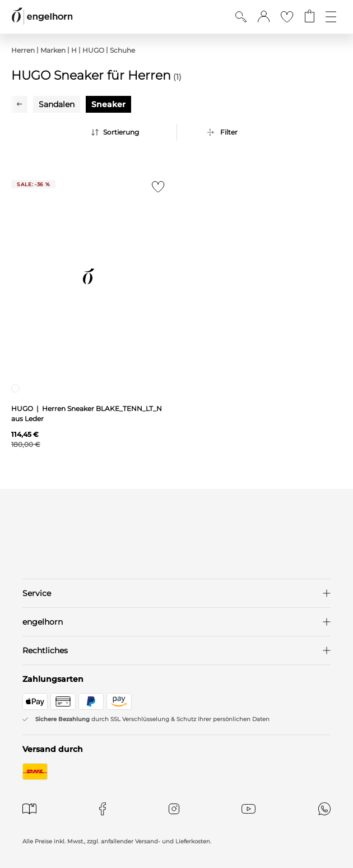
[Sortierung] (131, 132)
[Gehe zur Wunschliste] (287, 17)
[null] (88, 276)
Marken (53, 50)
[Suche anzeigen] (241, 17)
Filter (229, 132)
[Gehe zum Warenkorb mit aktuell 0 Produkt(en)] (310, 17)
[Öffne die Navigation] (331, 17)
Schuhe (122, 50)
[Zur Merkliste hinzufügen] (155, 190)
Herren (23, 50)
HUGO (93, 50)
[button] (264, 17)
